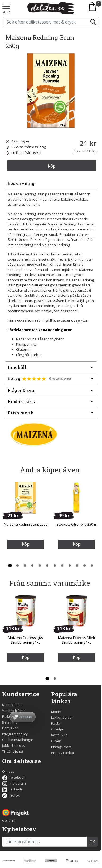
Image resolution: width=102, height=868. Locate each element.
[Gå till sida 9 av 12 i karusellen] (70, 566)
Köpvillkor (10, 728)
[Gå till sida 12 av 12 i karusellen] (92, 566)
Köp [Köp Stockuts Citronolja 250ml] (77, 544)
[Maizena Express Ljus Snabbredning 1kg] (25, 611)
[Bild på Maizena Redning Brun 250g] (51, 91)
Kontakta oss (13, 705)
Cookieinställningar (18, 740)
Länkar (69, 753)
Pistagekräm (61, 747)
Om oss (8, 771)
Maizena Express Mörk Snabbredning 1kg (77, 640)
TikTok (11, 795)
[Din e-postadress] (44, 842)
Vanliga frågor (14, 711)
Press (56, 753)
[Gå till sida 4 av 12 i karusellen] (32, 566)
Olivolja (57, 729)
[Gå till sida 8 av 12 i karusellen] (62, 566)
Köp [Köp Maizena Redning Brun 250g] (52, 166)
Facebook (14, 777)
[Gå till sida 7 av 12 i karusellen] (55, 566)
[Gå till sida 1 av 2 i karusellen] (47, 679)
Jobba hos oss (14, 745)
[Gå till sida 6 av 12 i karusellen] (47, 566)
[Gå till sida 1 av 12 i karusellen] (10, 565)
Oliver (56, 741)
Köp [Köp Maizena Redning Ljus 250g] (26, 544)
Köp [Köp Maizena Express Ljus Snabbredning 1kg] (26, 657)
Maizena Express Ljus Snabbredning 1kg (25, 640)
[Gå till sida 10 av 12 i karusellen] (77, 566)
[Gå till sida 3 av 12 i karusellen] (25, 566)
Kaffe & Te (59, 735)
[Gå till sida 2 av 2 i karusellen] (55, 679)
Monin (56, 712)
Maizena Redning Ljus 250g (25, 524)
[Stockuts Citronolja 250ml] (76, 498)
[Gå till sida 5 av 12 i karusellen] (40, 566)
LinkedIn (13, 789)
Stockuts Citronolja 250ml (77, 524)
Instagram (14, 783)
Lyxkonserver (62, 717)
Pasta (56, 723)
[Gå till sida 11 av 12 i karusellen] (84, 566)
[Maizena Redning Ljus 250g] (25, 498)
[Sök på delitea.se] (46, 22)
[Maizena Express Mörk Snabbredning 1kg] (76, 611)
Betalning (10, 722)
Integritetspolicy (15, 734)
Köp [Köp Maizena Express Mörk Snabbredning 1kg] (77, 657)
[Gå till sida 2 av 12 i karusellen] (18, 566)
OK (92, 842)
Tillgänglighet (13, 751)
